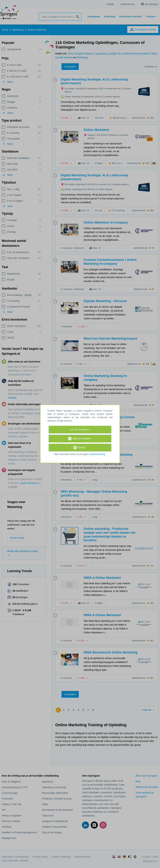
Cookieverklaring (97, 454)
